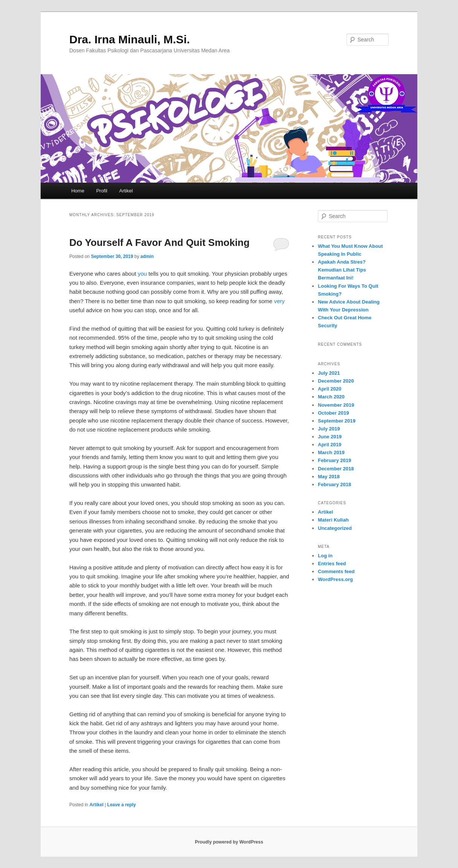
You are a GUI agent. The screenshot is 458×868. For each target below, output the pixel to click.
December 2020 (336, 381)
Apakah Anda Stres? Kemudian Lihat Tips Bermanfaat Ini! (342, 270)
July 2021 (329, 373)
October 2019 (333, 413)
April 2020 (330, 389)
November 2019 (336, 405)
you (142, 274)
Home (78, 191)
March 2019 (331, 452)
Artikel (126, 191)
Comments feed (336, 571)
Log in (325, 556)
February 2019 (334, 460)
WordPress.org (335, 579)
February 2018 (334, 484)
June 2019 (330, 437)
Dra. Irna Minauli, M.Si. (130, 39)
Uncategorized (335, 528)
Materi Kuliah (333, 520)
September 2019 (337, 421)
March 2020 (331, 397)
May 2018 (329, 477)
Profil (102, 191)
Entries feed (332, 564)
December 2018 (336, 469)
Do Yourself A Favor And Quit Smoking (160, 243)
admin (147, 256)
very (279, 301)
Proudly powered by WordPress (229, 842)
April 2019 (330, 445)
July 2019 (329, 429)
